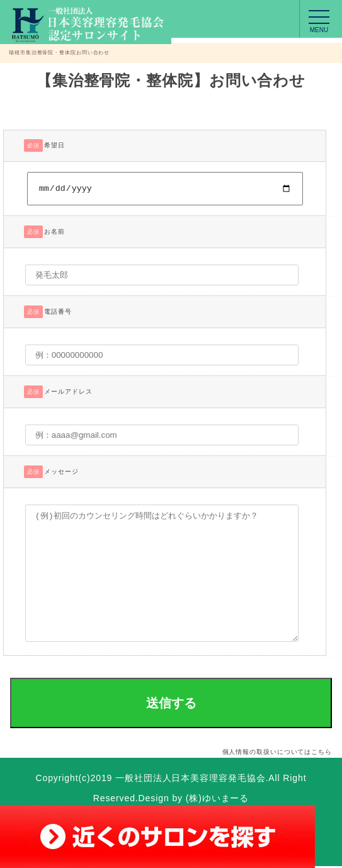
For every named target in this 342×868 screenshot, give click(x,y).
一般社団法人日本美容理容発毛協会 (190, 780)
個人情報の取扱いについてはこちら (277, 754)
